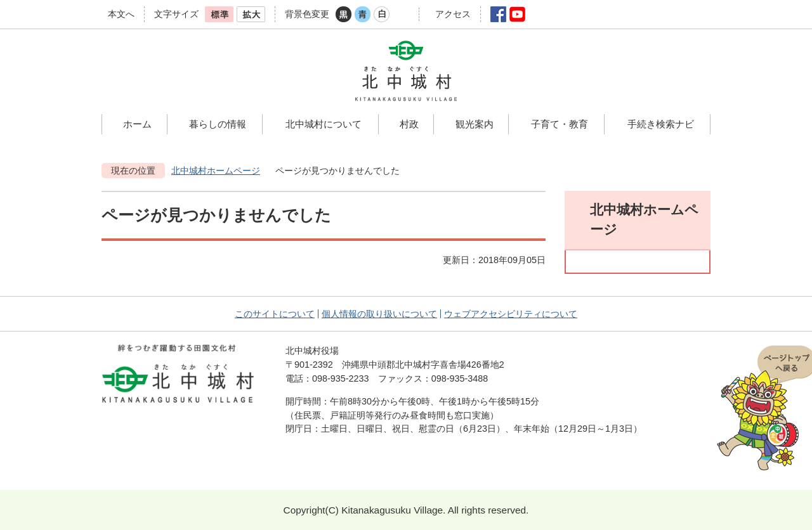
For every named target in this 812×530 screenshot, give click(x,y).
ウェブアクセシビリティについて (511, 314)
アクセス (453, 14)
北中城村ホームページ (216, 171)
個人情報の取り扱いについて (379, 314)
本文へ (121, 14)
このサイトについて (275, 314)
